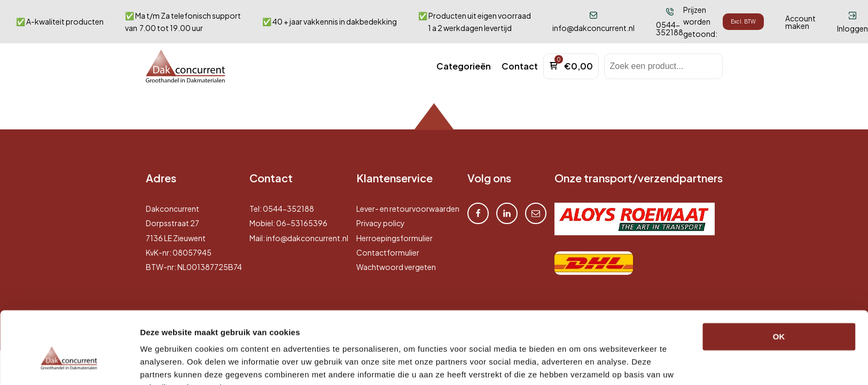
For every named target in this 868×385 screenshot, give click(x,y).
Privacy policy (381, 223)
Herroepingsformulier (394, 238)
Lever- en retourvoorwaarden (408, 209)
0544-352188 (288, 209)
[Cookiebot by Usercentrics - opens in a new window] (69, 364)
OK (779, 284)
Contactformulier (388, 252)
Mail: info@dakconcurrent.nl (299, 238)
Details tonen (165, 364)
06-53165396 (302, 223)
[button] (464, 66)
